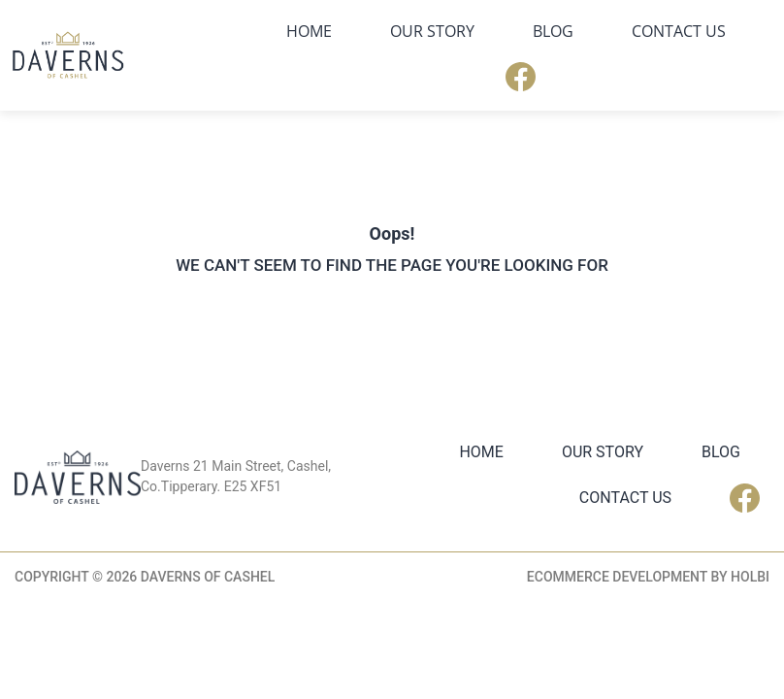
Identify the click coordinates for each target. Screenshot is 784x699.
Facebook (521, 77)
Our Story (432, 31)
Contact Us (679, 31)
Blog (553, 31)
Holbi (750, 577)
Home (309, 31)
